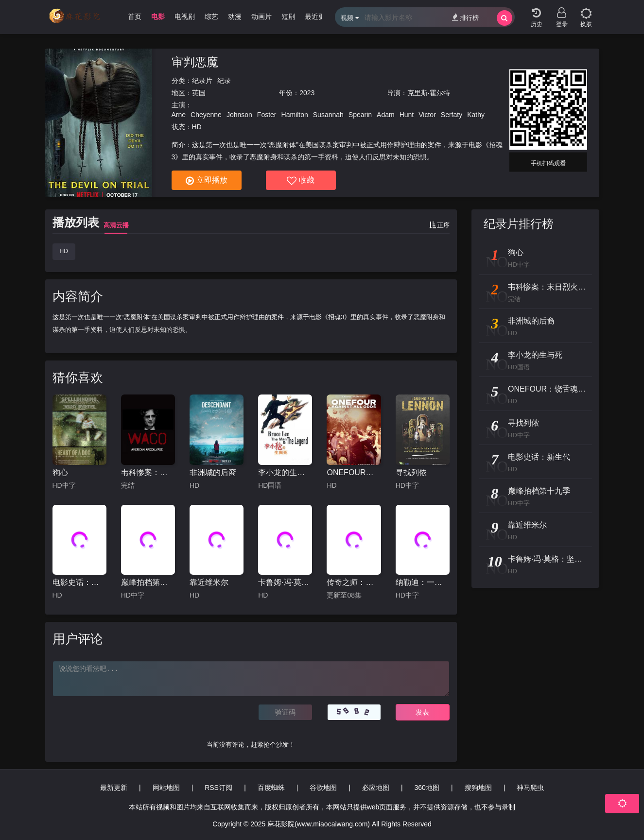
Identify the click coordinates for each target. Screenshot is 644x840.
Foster (267, 115)
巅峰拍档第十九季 (148, 582)
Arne (179, 115)
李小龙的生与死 (285, 472)
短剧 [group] (288, 17)
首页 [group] (135, 17)
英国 (199, 93)
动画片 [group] (261, 17)
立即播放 (207, 181)
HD (64, 251)
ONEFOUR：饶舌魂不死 (354, 472)
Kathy (476, 115)
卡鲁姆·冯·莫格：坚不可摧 (285, 582)
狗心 (60, 472)
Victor (427, 115)
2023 (307, 93)
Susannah (328, 115)
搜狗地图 (478, 788)
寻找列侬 (411, 472)
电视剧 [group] (185, 17)
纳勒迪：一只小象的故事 (423, 582)
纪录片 (202, 81)
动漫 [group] (235, 17)
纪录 (224, 81)
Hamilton (295, 115)
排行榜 (465, 17)
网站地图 (166, 788)
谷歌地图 (323, 788)
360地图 (427, 788)
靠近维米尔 (209, 582)
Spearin (360, 115)
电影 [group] (158, 17)
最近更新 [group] (318, 17)
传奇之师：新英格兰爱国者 (354, 582)
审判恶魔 (195, 62)
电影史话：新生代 (79, 582)
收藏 (301, 181)
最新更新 (114, 788)
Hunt (407, 115)
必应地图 (376, 788)
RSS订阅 (218, 788)
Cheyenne (206, 115)
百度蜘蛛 (271, 788)
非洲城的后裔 (213, 472)
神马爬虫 (530, 788)
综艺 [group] (211, 17)
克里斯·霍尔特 (429, 93)
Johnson (239, 115)
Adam (386, 115)
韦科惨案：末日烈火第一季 (148, 472)
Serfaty (452, 115)
